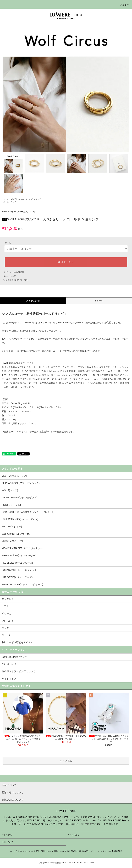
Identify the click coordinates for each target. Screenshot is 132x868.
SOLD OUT (66, 262)
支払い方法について (26, 851)
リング (38, 199)
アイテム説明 (33, 301)
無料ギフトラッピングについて (19, 671)
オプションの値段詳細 (14, 272)
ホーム (6, 199)
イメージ (99, 301)
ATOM (119, 851)
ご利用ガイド (9, 664)
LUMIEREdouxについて (15, 657)
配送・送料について (44, 851)
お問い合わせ (7, 842)
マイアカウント (8, 835)
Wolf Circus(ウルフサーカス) (22, 199)
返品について (10, 276)
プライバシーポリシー (99, 851)
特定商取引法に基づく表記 (16, 280)
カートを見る (73, 835)
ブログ (88, 824)
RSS (114, 851)
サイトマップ (9, 679)
